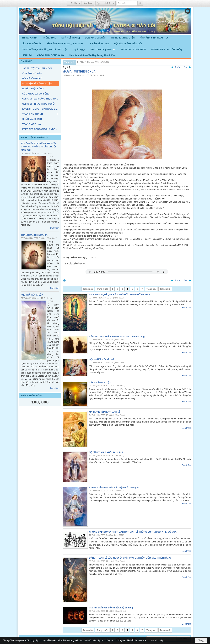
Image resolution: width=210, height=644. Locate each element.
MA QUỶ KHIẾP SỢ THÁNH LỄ (105, 412)
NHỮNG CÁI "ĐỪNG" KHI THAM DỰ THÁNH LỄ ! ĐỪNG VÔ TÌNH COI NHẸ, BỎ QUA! (133, 532)
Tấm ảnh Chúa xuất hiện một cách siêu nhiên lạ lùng (117, 337)
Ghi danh (88, 3)
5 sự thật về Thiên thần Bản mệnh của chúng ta (114, 488)
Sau (185, 67)
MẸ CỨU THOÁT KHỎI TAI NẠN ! (106, 452)
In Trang (64, 281)
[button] (103, 49)
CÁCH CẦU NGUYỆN (100, 382)
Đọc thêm (55, 228)
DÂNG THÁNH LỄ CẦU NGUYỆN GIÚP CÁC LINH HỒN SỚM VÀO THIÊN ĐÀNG (130, 558)
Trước (177, 67)
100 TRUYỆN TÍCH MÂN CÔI (35, 137)
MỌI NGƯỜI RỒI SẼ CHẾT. (103, 359)
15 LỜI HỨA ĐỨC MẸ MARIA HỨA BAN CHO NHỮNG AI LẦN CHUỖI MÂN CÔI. (38, 147)
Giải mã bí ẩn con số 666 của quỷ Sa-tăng (111, 608)
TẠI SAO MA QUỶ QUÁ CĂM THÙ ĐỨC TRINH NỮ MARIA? (120, 295)
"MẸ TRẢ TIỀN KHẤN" (32, 295)
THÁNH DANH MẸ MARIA (34, 235)
